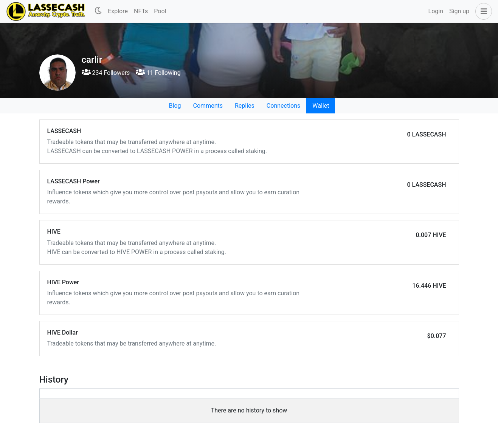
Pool (160, 11)
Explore (118, 11)
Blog (175, 106)
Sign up (459, 11)
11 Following (158, 73)
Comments (208, 106)
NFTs (141, 11)
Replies (245, 106)
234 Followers (106, 73)
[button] (482, 11)
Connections (283, 106)
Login (436, 11)
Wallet (321, 106)
